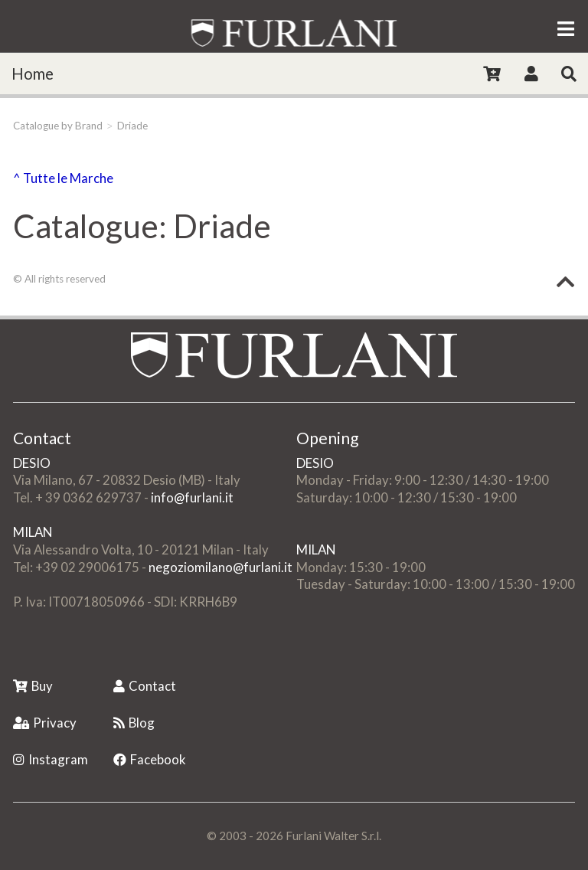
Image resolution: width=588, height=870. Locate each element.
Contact (145, 686)
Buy (33, 686)
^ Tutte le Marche (63, 178)
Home (33, 74)
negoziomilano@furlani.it (220, 567)
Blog (134, 723)
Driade (132, 126)
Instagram (51, 759)
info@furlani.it (192, 497)
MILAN (33, 532)
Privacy (45, 723)
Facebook (150, 759)
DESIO (32, 463)
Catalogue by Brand (58, 126)
